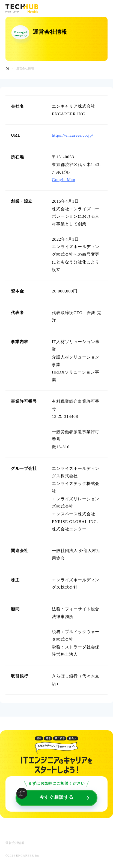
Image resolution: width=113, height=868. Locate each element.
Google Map (64, 179)
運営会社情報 (15, 843)
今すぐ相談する (45, 795)
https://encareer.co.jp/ (73, 135)
